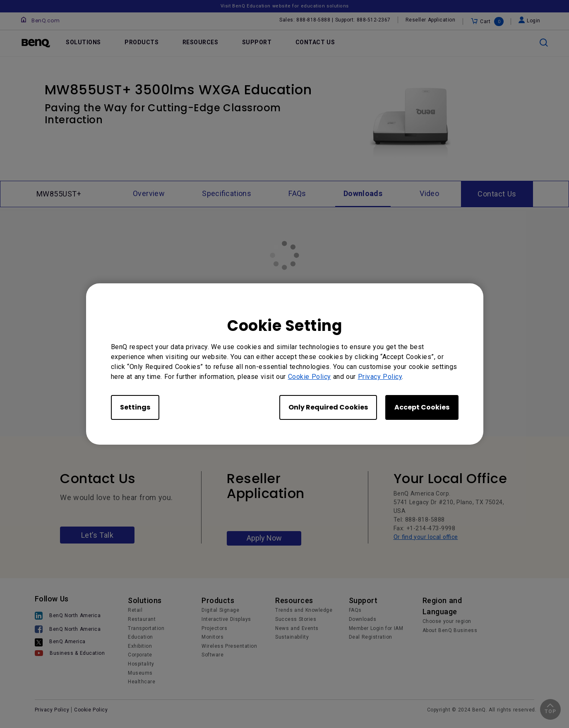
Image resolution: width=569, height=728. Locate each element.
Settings (135, 407)
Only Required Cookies (328, 407)
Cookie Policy (310, 377)
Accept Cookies (422, 407)
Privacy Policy (380, 377)
